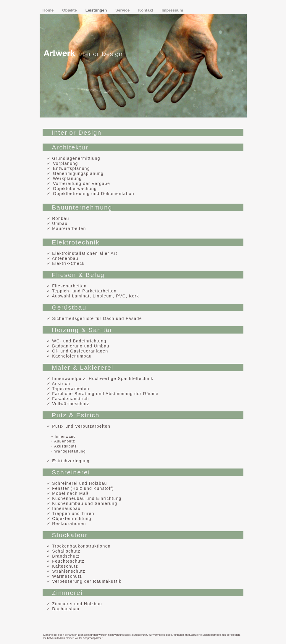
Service (123, 10)
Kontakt (146, 10)
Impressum (173, 10)
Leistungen (97, 10)
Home (49, 10)
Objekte (70, 10)
